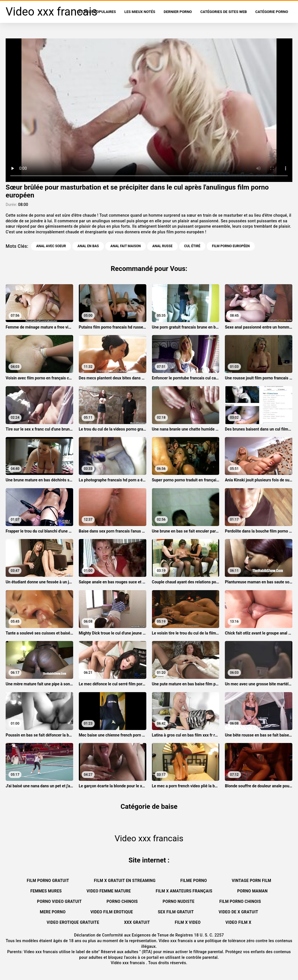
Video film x (238, 922)
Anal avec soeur (51, 246)
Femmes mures (46, 891)
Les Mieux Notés (140, 12)
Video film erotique (112, 912)
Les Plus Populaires (96, 12)
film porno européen (231, 246)
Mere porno (53, 912)
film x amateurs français (184, 891)
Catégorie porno (272, 12)
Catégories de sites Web (224, 12)
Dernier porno (178, 12)
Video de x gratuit (238, 912)
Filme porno (194, 881)
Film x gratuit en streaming (125, 881)
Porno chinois (122, 901)
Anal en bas (88, 246)
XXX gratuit (137, 922)
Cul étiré (192, 246)
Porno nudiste (179, 901)
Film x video (188, 922)
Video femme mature (109, 891)
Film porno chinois (240, 901)
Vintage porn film (252, 881)
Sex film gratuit (176, 912)
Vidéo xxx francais (128, 963)
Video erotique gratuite (73, 922)
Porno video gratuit (59, 901)
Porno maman (253, 891)
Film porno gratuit (48, 881)
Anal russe (162, 246)
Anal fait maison (126, 246)
